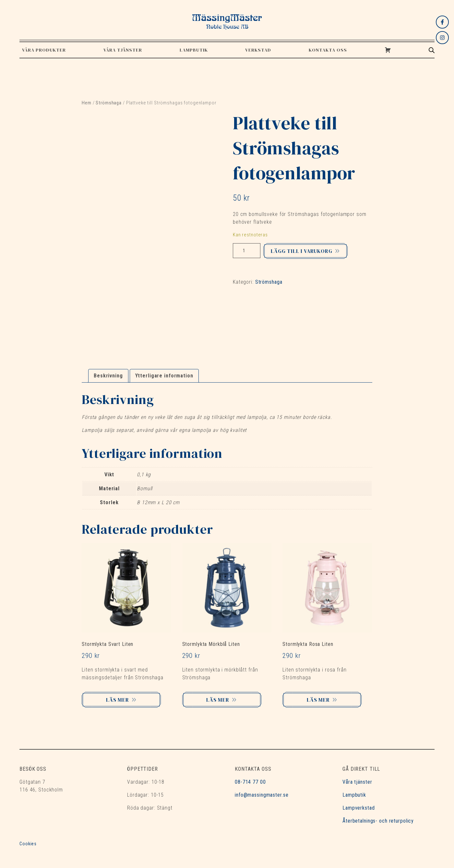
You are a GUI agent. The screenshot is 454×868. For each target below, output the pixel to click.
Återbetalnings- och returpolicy (378, 821)
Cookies (28, 844)
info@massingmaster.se (262, 795)
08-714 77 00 (250, 782)
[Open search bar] (432, 50)
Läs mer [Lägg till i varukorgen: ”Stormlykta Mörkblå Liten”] (220, 700)
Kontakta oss (328, 50)
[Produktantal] (247, 251)
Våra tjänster (123, 50)
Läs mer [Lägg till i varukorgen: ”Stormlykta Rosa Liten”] (321, 700)
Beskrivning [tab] (108, 376)
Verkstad (258, 50)
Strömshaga (109, 103)
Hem (87, 103)
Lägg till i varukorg (302, 251)
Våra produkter (44, 50)
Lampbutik (194, 50)
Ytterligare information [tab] (164, 376)
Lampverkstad (359, 808)
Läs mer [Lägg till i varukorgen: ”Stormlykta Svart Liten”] (120, 700)
